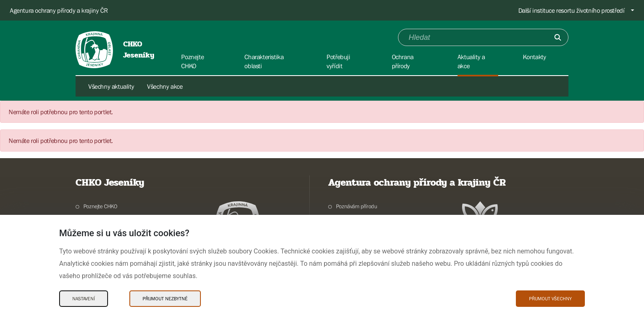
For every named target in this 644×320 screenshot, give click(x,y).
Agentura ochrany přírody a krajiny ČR (59, 10)
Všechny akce (165, 86)
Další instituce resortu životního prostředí (572, 10)
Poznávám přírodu (357, 206)
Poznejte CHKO (100, 206)
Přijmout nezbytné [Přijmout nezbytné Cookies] (165, 299)
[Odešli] (558, 37)
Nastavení (84, 299)
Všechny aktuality (111, 86)
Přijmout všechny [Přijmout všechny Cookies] (550, 299)
